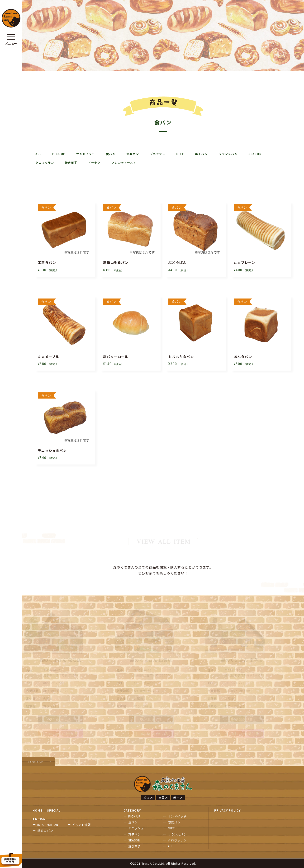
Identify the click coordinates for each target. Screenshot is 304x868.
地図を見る (60, 719)
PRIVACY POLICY (228, 810)
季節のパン (45, 830)
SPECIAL (54, 810)
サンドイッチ (85, 154)
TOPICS (39, 818)
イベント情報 (81, 824)
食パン (111, 154)
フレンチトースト (124, 163)
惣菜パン (133, 154)
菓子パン (201, 154)
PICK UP (59, 154)
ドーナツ (94, 163)
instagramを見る (60, 733)
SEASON (255, 154)
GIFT (180, 154)
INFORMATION (48, 824)
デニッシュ (158, 154)
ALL (38, 154)
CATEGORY (132, 810)
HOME (37, 810)
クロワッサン (45, 163)
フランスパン (228, 154)
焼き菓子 (71, 163)
